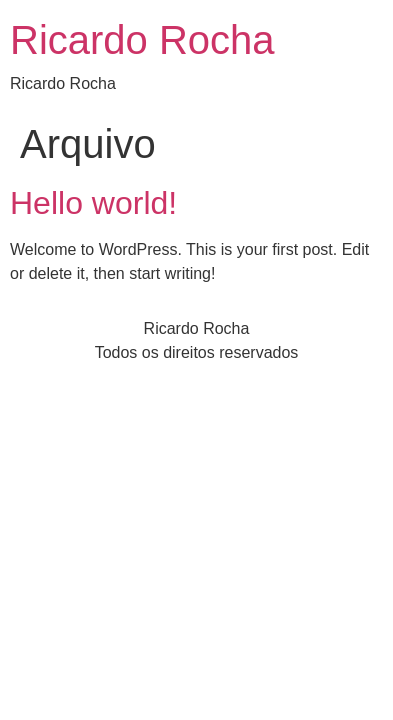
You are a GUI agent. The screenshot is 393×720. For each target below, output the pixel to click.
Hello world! (93, 203)
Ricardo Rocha (142, 40)
